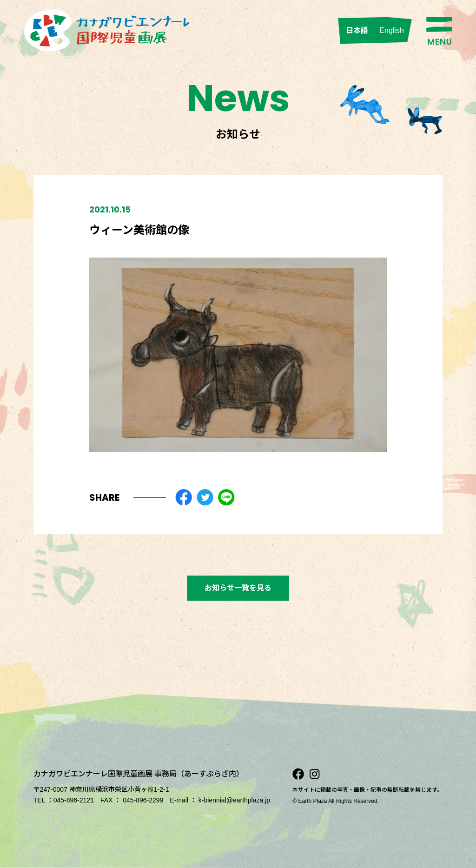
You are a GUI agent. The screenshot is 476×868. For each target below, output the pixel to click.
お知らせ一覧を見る (238, 588)
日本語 (357, 30)
